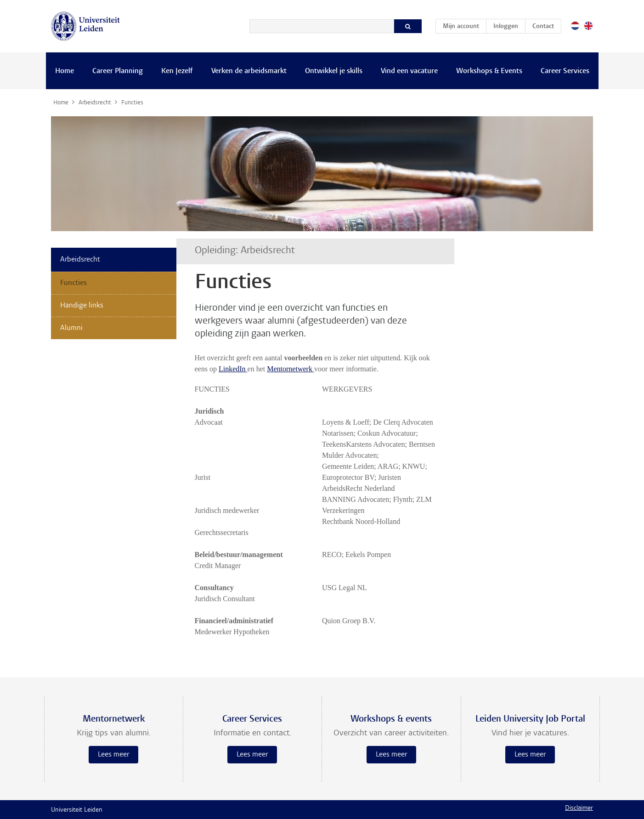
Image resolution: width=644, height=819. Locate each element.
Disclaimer (579, 808)
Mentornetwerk (291, 369)
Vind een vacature (409, 71)
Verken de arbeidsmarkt (249, 71)
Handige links (82, 306)
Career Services (565, 71)
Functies (73, 283)
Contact (543, 27)
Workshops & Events (489, 71)
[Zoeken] (322, 26)
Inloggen (506, 27)
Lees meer (113, 755)
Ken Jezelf (177, 71)
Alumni (71, 328)
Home (65, 71)
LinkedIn (233, 369)
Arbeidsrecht (80, 260)
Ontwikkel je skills (334, 71)
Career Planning (118, 71)
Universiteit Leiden (77, 810)
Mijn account (464, 25)
